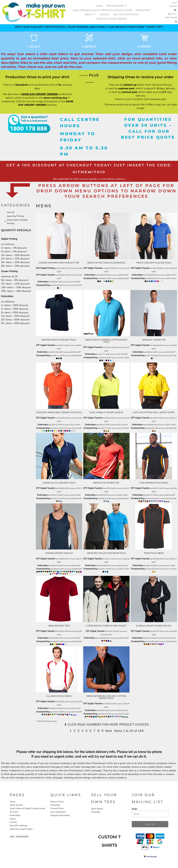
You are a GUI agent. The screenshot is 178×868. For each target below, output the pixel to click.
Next (108, 731)
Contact (13, 822)
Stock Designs (16, 805)
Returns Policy (57, 802)
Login (174, 2)
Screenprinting (43, 285)
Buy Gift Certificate (19, 826)
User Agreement (58, 812)
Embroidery (43, 282)
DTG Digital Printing (45, 268)
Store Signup (97, 809)
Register (173, 6)
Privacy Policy (57, 808)
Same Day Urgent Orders (21, 829)
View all (11, 212)
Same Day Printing (15, 216)
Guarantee (55, 805)
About (13, 819)
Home (13, 802)
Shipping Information (60, 815)
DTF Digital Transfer (45, 275)
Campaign (96, 812)
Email (134, 809)
